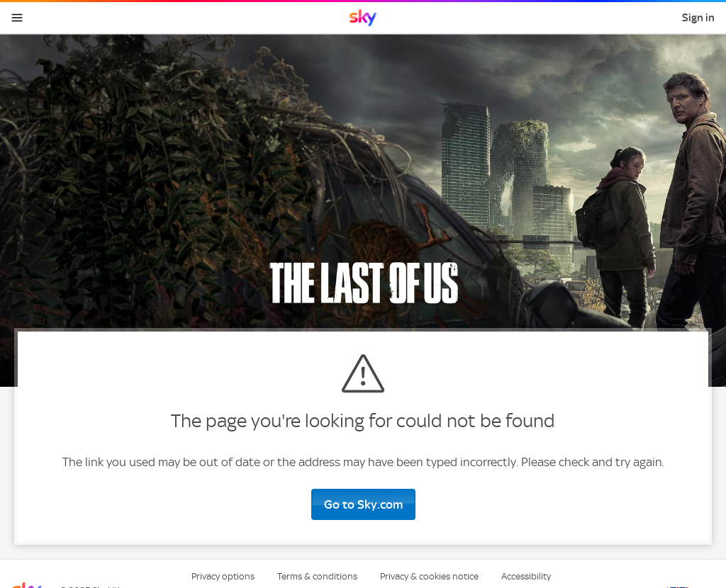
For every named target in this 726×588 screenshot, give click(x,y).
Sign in (698, 18)
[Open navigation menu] (17, 18)
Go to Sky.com (363, 504)
